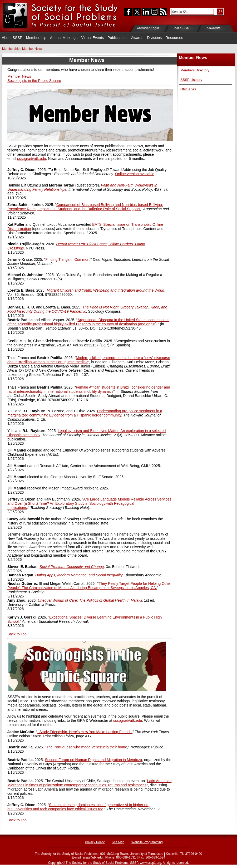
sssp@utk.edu (92, 857)
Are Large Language (101, 499)
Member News (19, 76)
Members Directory (195, 70)
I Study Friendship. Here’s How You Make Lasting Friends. (85, 732)
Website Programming (147, 842)
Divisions (154, 38)
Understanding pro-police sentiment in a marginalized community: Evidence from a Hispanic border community (85, 413)
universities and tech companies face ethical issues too (58, 809)
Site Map (118, 842)
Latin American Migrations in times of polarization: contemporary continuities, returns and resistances (89, 783)
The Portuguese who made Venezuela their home (87, 747)
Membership (36, 38)
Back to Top (17, 820)
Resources (174, 38)
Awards (137, 38)
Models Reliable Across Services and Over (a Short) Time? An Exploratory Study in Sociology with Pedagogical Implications (89, 503)
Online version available (135, 174)
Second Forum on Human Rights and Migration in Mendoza (93, 760)
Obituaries (188, 89)
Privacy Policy (95, 842)
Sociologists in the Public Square (34, 81)
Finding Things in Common (67, 259)
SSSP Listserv (191, 80)
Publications (117, 38)
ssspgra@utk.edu (31, 159)
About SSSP (12, 38)
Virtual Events (92, 38)
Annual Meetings (64, 38)
